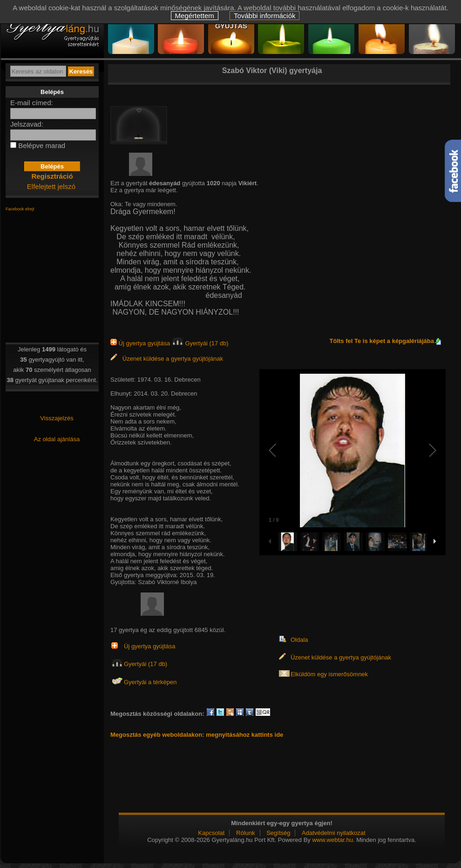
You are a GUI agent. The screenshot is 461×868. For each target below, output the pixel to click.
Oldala (299, 640)
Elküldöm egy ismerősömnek (329, 674)
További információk (265, 16)
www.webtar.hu (332, 840)
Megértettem (195, 16)
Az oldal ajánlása (57, 439)
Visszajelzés (57, 418)
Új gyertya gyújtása (141, 343)
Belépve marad (42, 145)
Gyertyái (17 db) (200, 343)
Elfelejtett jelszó (51, 186)
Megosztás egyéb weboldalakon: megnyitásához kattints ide (197, 735)
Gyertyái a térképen (150, 682)
